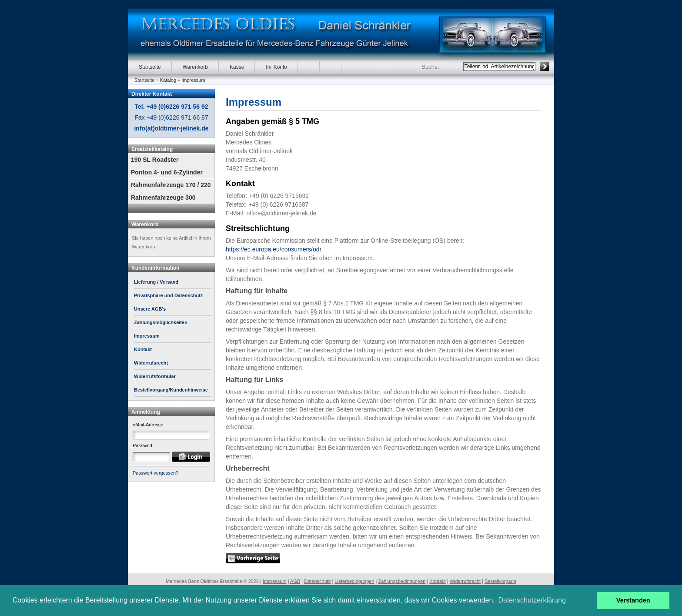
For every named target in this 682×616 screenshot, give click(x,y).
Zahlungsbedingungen (402, 581)
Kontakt (437, 581)
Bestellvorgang (500, 581)
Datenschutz (317, 581)
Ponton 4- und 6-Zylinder (167, 172)
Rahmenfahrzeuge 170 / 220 (171, 185)
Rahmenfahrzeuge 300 (163, 198)
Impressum (193, 80)
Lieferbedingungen (354, 581)
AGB (295, 581)
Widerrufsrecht (465, 581)
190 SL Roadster (155, 160)
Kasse (237, 67)
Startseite (150, 67)
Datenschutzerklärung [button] (532, 600)
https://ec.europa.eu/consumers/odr (273, 249)
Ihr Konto (276, 67)
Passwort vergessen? (155, 473)
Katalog (168, 80)
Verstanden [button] (633, 600)
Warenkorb (195, 67)
